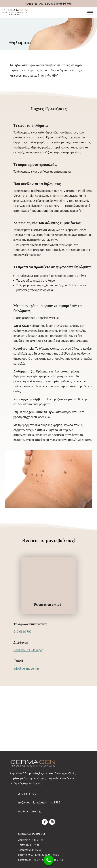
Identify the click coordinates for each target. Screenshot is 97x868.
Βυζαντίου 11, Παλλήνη (28, 650)
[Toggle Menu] (90, 13)
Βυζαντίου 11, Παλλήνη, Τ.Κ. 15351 (40, 802)
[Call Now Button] (48, 860)
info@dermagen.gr (26, 669)
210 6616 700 (63, 3)
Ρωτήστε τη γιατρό (48, 605)
